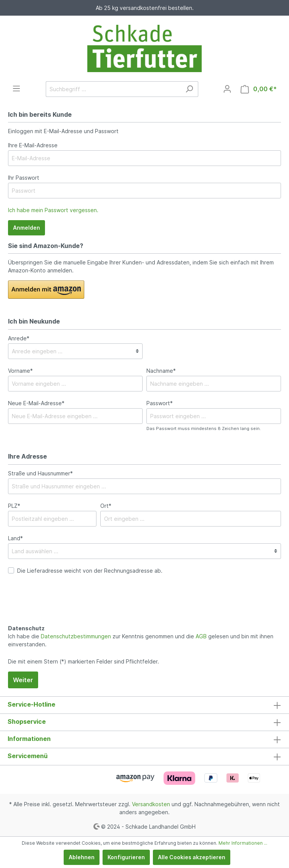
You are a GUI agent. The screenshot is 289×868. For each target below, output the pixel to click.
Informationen (29, 739)
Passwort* (160, 403)
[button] (46, 290)
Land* (15, 538)
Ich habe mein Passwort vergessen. (53, 210)
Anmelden (26, 228)
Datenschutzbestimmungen (76, 636)
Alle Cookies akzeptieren (192, 857)
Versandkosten (151, 804)
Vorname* (20, 371)
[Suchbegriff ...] (113, 89)
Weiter (23, 680)
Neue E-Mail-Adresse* (36, 403)
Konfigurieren (126, 857)
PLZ (14, 506)
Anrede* (19, 338)
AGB (201, 636)
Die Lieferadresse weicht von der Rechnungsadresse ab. (90, 571)
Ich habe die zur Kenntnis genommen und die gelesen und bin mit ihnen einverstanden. (141, 640)
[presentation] (66, 608)
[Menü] (16, 89)
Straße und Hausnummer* (40, 473)
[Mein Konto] (227, 89)
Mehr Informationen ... (243, 843)
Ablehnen (82, 857)
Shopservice (27, 721)
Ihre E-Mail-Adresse (33, 145)
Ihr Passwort (24, 178)
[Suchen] (189, 89)
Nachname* (161, 371)
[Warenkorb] (259, 89)
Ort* (106, 506)
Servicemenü (28, 756)
